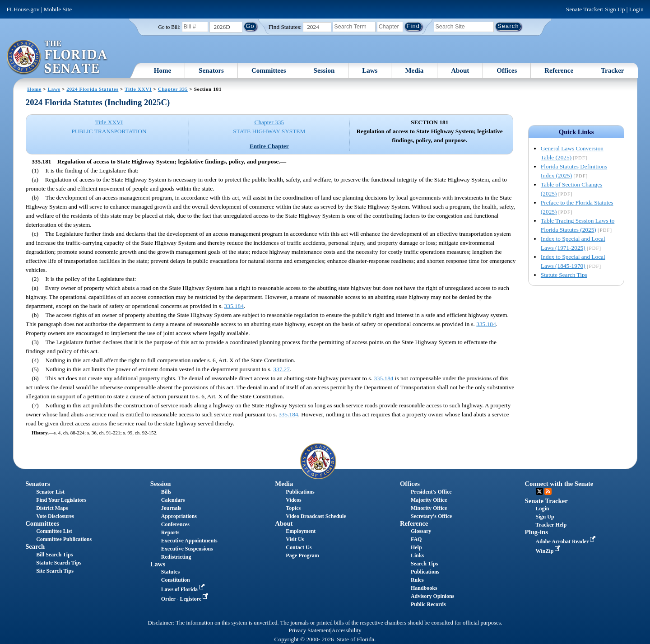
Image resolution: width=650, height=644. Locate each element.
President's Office (431, 492)
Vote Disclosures (55, 516)
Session (324, 70)
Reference (559, 70)
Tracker (612, 70)
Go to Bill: (169, 27)
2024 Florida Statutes (92, 89)
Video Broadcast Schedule (316, 516)
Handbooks (424, 588)
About (460, 70)
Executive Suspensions (187, 549)
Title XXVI (138, 89)
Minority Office (429, 508)
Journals (171, 508)
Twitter (539, 491)
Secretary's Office (431, 516)
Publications (300, 492)
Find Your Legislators (61, 500)
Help (416, 547)
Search (35, 546)
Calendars (173, 500)
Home (162, 70)
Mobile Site (58, 9)
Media (414, 70)
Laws (370, 70)
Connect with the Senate (559, 484)
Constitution (176, 580)
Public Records (428, 604)
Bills (166, 492)
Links (417, 555)
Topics (293, 508)
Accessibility (347, 630)
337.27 (281, 369)
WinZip (549, 551)
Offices (507, 70)
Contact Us (299, 547)
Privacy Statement (309, 630)
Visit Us (295, 539)
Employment (301, 531)
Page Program (302, 555)
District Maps (52, 508)
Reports (170, 532)
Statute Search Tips (564, 275)
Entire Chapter (269, 146)
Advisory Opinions (432, 596)
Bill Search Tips (54, 555)
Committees (269, 70)
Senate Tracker (546, 501)
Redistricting (176, 557)
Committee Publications (64, 539)
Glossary (421, 531)
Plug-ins (536, 532)
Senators (211, 70)
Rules (417, 580)
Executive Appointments (189, 541)
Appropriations (179, 516)
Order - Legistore (186, 599)
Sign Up (615, 9)
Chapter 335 (173, 89)
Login (636, 9)
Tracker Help (551, 525)
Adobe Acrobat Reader (567, 541)
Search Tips (424, 564)
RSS (548, 491)
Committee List (54, 531)
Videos (293, 500)
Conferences (175, 524)
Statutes (170, 572)
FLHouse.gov (23, 9)
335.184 (234, 306)
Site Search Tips (55, 571)
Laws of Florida (184, 589)
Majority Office (429, 500)
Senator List (50, 492)
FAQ (416, 539)
